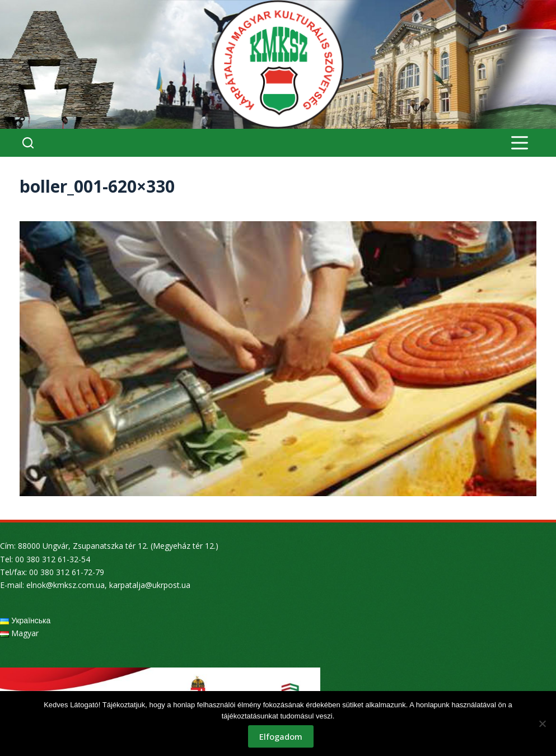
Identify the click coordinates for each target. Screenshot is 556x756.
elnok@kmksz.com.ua (66, 585)
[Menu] (520, 143)
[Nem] (542, 724)
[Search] (28, 143)
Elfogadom (281, 736)
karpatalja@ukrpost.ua (150, 585)
